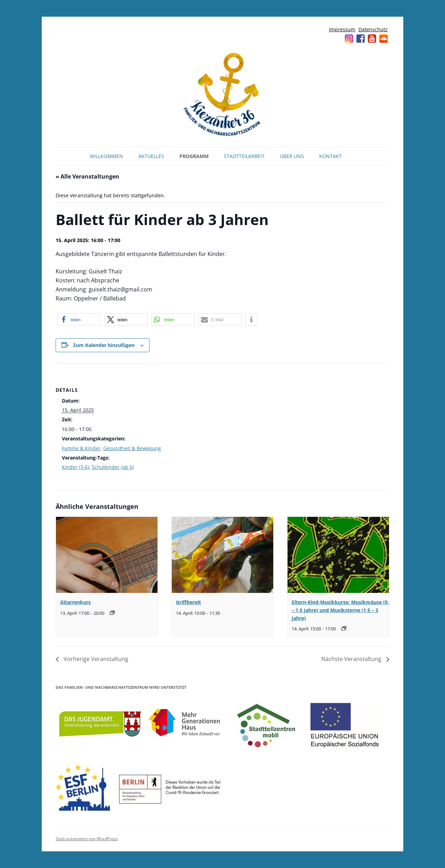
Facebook (361, 39)
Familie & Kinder (81, 448)
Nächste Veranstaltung (352, 659)
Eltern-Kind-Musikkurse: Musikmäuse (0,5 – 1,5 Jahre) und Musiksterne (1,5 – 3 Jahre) (342, 610)
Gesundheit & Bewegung (132, 448)
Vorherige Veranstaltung (95, 659)
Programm (194, 156)
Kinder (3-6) (75, 467)
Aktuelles (151, 156)
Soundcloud (383, 39)
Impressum (342, 29)
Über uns (292, 156)
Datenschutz (373, 29)
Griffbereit (188, 602)
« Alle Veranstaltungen (87, 176)
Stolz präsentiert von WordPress (87, 839)
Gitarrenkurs (75, 602)
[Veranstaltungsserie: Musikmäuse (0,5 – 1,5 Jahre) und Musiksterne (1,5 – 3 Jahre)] (344, 628)
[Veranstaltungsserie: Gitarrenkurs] (112, 613)
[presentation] (107, 555)
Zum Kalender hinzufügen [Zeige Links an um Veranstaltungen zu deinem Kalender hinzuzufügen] (104, 345)
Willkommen (106, 156)
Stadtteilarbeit (244, 156)
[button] (79, 319)
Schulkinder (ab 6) (113, 467)
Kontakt (330, 156)
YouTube (372, 39)
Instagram (349, 39)
